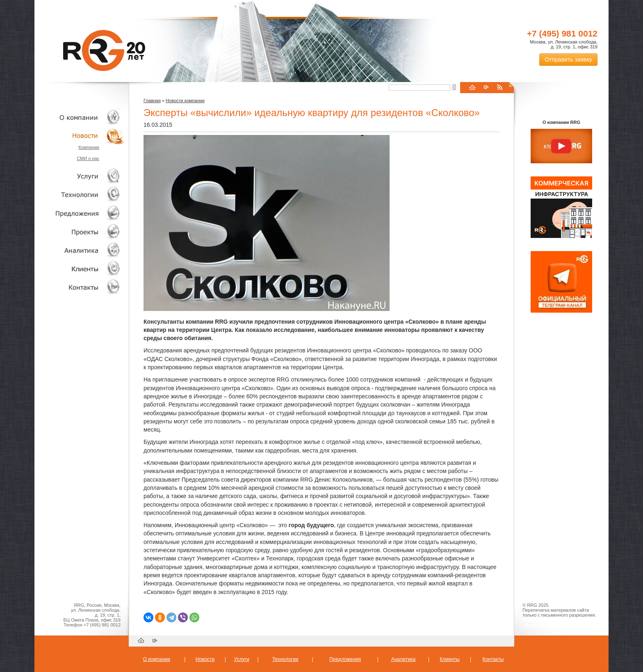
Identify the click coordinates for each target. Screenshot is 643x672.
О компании (80, 117)
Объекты (80, 213)
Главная (152, 101)
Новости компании (185, 101)
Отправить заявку (568, 59)
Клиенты (80, 269)
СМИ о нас (88, 158)
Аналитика (80, 250)
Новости (82, 136)
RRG (104, 50)
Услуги (80, 176)
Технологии (80, 195)
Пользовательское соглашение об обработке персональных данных (558, 622)
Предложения (345, 659)
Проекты (80, 232)
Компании (89, 147)
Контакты (80, 287)
